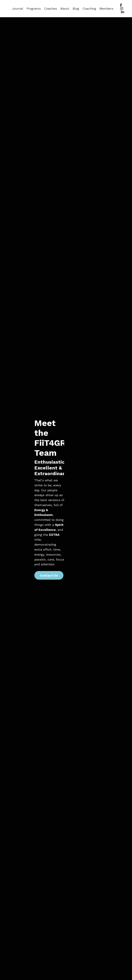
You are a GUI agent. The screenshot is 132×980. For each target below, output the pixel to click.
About (65, 9)
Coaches (51, 9)
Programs (34, 9)
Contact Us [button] (49, 575)
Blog (76, 9)
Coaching (89, 9)
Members (106, 9)
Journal (18, 9)
